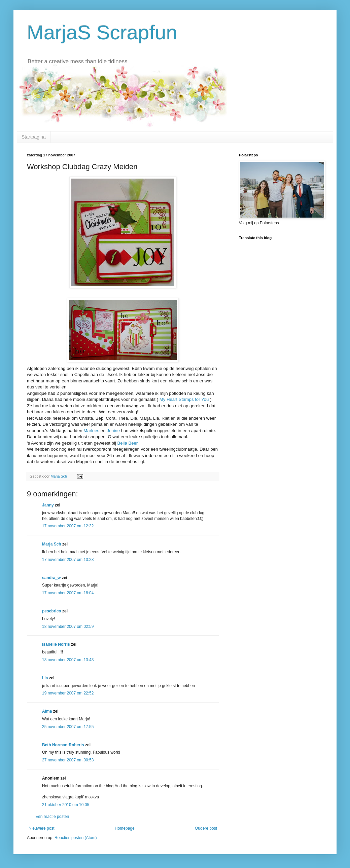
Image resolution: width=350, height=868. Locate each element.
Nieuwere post (42, 828)
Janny (48, 505)
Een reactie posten (52, 817)
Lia (45, 678)
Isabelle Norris (56, 644)
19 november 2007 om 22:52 (68, 693)
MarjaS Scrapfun (102, 32)
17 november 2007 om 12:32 (68, 526)
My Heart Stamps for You (185, 399)
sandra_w (51, 578)
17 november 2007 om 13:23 (68, 560)
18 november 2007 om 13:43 (68, 660)
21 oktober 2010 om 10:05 (66, 805)
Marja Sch (52, 544)
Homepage (125, 828)
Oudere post (206, 828)
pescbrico (52, 611)
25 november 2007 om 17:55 (68, 727)
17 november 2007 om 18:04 (68, 593)
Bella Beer (127, 443)
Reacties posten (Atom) (76, 838)
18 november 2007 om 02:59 (68, 627)
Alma (47, 711)
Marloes (92, 431)
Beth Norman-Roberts (63, 745)
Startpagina (34, 137)
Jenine (113, 431)
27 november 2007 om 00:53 (68, 760)
